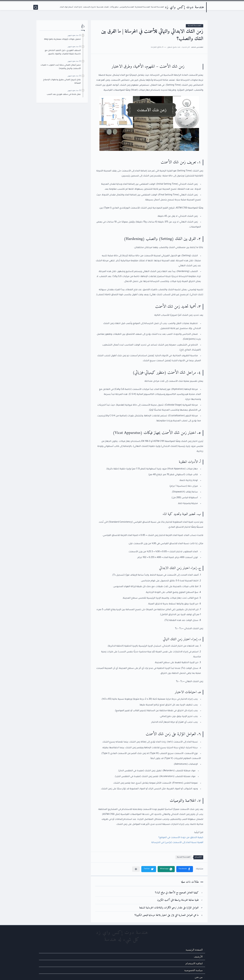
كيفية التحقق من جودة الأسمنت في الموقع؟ (181, 838)
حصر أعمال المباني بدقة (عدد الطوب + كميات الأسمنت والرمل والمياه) (61, 67)
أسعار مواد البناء (67, 7)
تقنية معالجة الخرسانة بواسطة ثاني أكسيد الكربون (178, 900)
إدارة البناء (78, 7)
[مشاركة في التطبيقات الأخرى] (136, 869)
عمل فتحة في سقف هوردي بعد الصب (64, 94)
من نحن (199, 977)
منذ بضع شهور (73, 35)
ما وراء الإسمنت (89, 7)
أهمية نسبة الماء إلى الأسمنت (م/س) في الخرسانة (177, 843)
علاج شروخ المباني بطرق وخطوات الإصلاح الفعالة (62, 82)
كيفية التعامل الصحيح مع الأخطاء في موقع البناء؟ (177, 893)
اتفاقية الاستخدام (194, 963)
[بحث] (36, 7)
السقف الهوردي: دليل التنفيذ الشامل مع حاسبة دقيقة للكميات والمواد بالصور (63, 52)
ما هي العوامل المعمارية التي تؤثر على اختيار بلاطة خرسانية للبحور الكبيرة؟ (167, 915)
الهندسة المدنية (158, 7)
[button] (185, 869)
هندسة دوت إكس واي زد (184, 7)
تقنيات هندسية (103, 7)
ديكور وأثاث (114, 7)
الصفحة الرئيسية (194, 950)
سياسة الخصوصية (193, 970)
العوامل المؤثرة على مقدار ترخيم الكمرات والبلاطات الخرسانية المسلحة (169, 908)
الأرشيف (198, 956)
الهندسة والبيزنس (127, 7)
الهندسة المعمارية (143, 7)
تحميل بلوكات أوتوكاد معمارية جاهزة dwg (62, 39)
